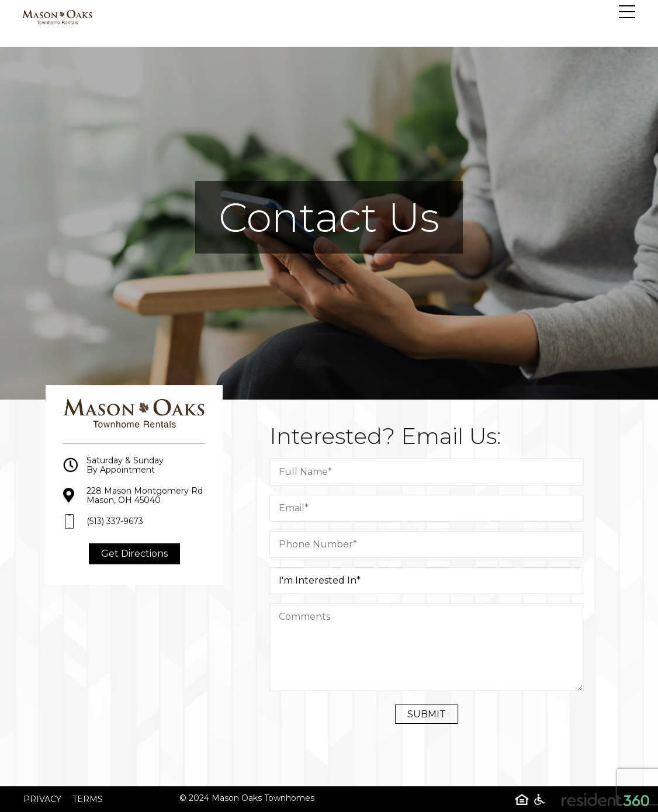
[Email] (434, 508)
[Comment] (434, 647)
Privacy (42, 799)
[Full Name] (434, 472)
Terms (88, 799)
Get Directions (134, 561)
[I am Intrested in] (434, 581)
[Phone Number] (434, 544)
